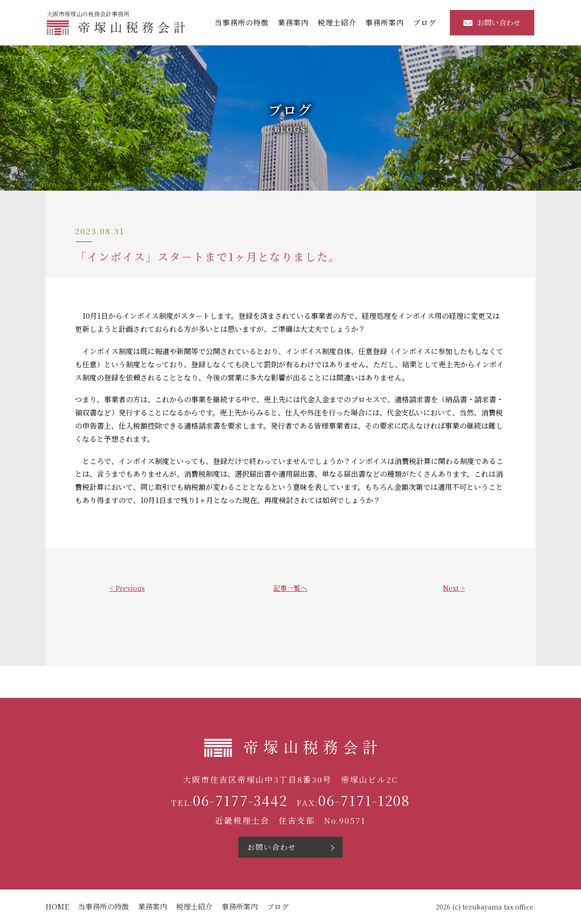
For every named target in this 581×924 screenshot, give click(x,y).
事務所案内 (386, 22)
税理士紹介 (338, 22)
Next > (454, 588)
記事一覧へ (290, 588)
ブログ (426, 22)
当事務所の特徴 (243, 22)
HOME (57, 907)
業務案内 (295, 22)
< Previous (127, 588)
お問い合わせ (493, 22)
